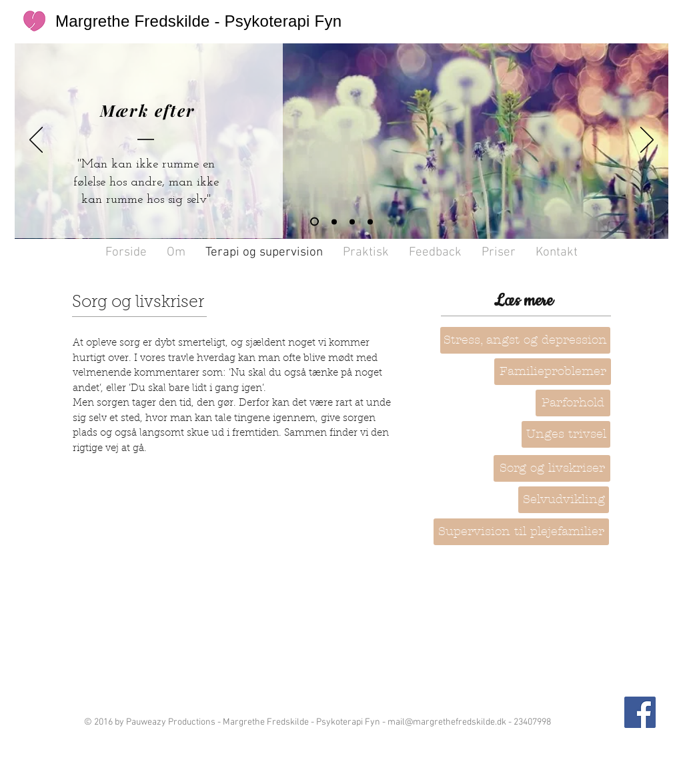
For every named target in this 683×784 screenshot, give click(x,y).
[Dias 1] (352, 222)
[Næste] (647, 141)
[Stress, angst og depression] (525, 340)
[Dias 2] (334, 222)
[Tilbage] (36, 141)
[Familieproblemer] (553, 372)
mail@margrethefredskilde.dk (447, 722)
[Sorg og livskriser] (552, 468)
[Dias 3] (370, 222)
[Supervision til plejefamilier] (521, 532)
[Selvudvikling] (564, 500)
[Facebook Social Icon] (640, 712)
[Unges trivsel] (566, 434)
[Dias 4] (314, 222)
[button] (573, 403)
